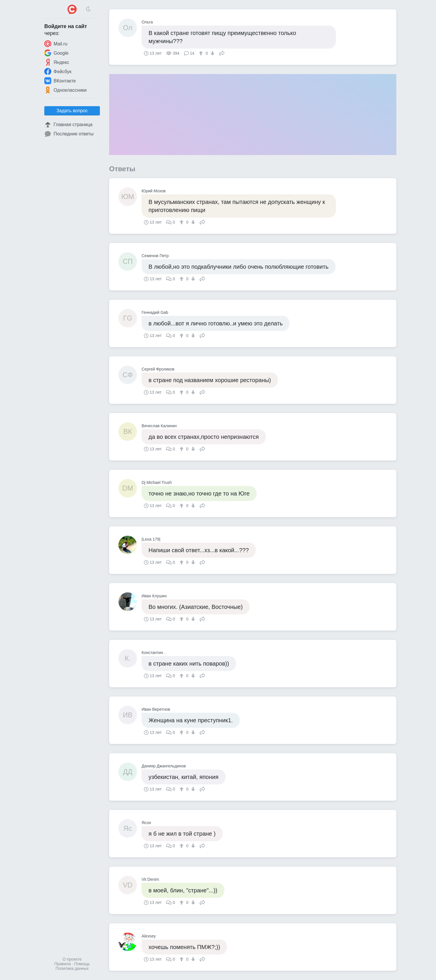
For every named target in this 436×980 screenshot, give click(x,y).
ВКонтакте (60, 81)
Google (56, 53)
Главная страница (68, 125)
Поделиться (222, 53)
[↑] (202, 53)
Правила (63, 964)
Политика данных (72, 968)
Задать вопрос (72, 111)
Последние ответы (69, 134)
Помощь (82, 964)
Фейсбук (58, 71)
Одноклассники (65, 90)
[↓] (212, 53)
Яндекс (57, 62)
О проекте (72, 959)
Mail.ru (56, 44)
